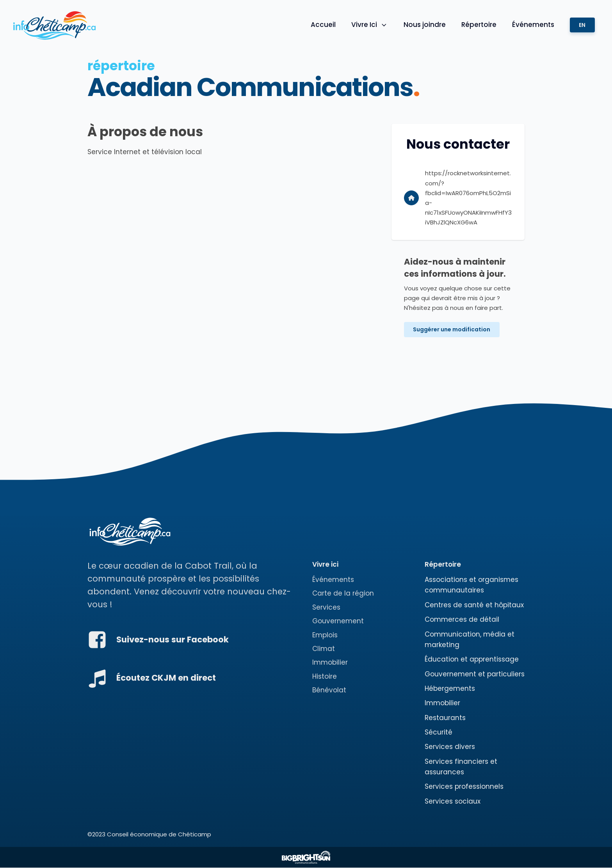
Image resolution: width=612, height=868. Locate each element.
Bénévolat (329, 690)
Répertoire (479, 25)
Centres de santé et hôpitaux (474, 605)
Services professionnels (464, 787)
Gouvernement (338, 621)
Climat (324, 649)
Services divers (450, 747)
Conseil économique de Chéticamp (159, 835)
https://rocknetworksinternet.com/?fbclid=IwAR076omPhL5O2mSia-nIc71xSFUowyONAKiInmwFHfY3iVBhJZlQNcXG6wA (468, 198)
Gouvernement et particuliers (475, 674)
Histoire (325, 676)
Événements (533, 25)
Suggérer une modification (452, 330)
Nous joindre (424, 25)
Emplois (325, 635)
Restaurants (445, 718)
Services (326, 607)
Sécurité (439, 732)
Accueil (323, 25)
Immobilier (330, 663)
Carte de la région (343, 594)
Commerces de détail (462, 620)
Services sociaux (453, 801)
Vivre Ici (369, 25)
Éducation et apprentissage (472, 660)
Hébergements (450, 688)
